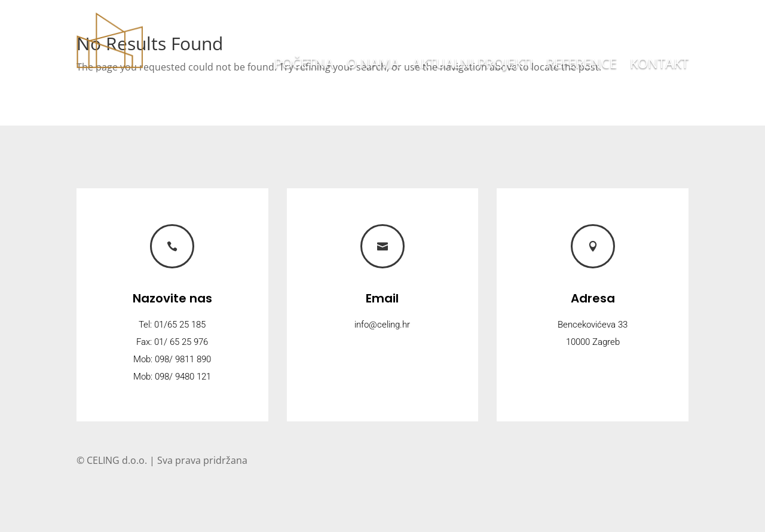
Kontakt (659, 65)
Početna (304, 65)
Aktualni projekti (473, 65)
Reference (582, 65)
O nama (373, 65)
